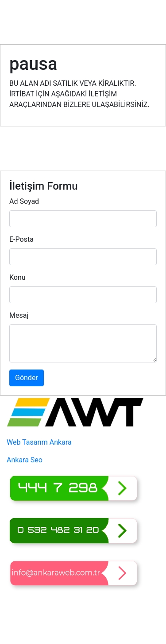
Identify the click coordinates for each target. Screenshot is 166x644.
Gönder (27, 378)
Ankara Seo (25, 460)
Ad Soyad (24, 201)
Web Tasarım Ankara (39, 442)
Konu (17, 277)
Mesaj (19, 315)
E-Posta (21, 239)
